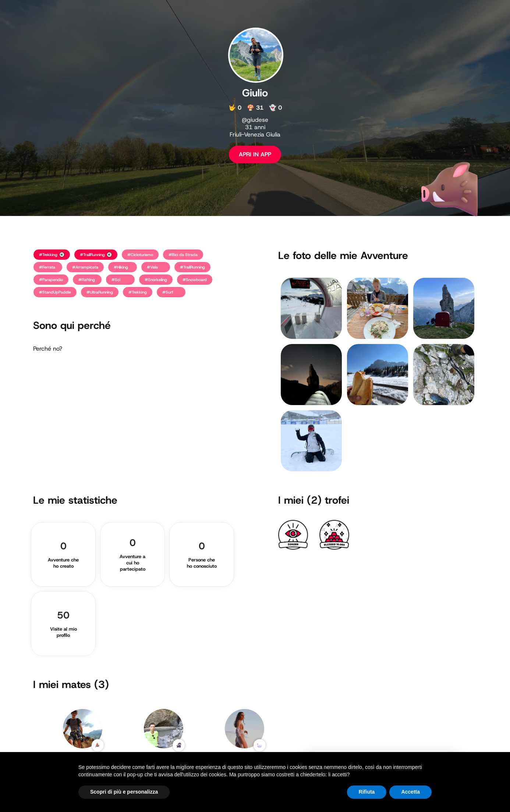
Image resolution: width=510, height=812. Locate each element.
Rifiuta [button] (367, 792)
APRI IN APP (255, 154)
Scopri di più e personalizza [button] (124, 792)
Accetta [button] (410, 792)
